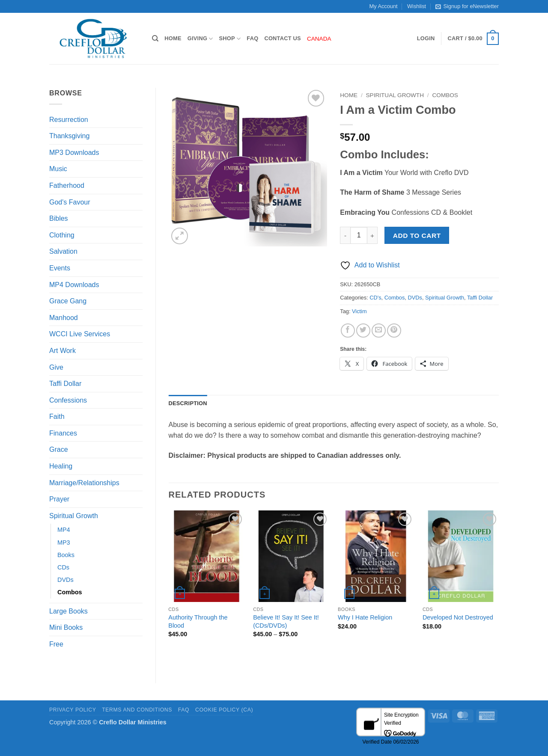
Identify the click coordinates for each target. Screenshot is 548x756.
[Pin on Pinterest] (394, 331)
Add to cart (417, 236)
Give (56, 367)
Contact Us (283, 38)
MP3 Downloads (74, 153)
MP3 (64, 543)
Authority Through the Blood (198, 621)
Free (56, 644)
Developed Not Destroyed (458, 617)
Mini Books (66, 627)
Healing (61, 466)
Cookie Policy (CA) (224, 710)
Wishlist (417, 6)
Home (173, 38)
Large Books (68, 611)
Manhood (64, 318)
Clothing (62, 235)
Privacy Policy (73, 710)
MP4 (64, 530)
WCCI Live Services (80, 334)
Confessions (68, 400)
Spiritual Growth (74, 516)
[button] (426, 39)
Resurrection (69, 120)
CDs (63, 567)
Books (66, 555)
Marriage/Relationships (84, 483)
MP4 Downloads (74, 285)
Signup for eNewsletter (467, 6)
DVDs (66, 580)
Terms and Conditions (137, 710)
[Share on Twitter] (363, 331)
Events (60, 268)
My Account (384, 6)
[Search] (155, 39)
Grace (59, 449)
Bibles (59, 218)
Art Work (63, 351)
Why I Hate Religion (365, 617)
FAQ (252, 38)
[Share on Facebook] (348, 331)
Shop (230, 39)
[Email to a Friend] (379, 331)
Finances (63, 433)
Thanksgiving (69, 136)
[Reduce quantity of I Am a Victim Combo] (345, 235)
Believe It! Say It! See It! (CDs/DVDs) (286, 621)
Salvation (63, 251)
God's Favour (70, 202)
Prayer (59, 499)
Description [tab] (188, 403)
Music (58, 169)
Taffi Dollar (65, 384)
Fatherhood (67, 185)
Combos (70, 592)
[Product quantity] (359, 235)
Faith (57, 417)
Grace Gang (68, 301)
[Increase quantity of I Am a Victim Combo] (372, 235)
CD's (375, 298)
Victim (359, 311)
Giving (200, 39)
